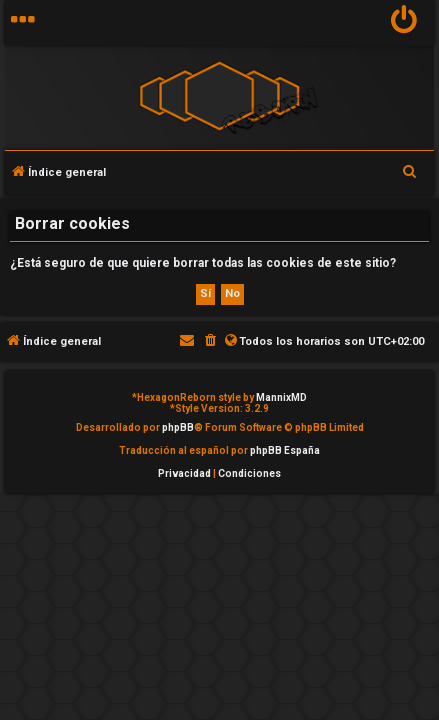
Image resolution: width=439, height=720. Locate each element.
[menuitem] (404, 22)
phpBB (178, 427)
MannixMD (281, 397)
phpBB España (285, 450)
